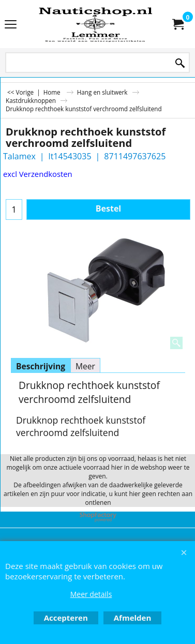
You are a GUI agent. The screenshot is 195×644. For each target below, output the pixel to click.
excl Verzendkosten (38, 174)
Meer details (91, 594)
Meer (85, 366)
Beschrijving (41, 366)
